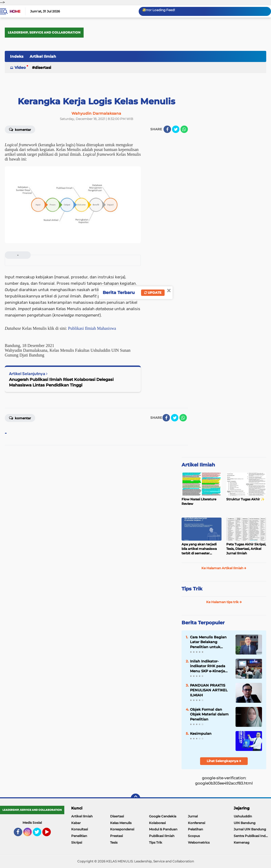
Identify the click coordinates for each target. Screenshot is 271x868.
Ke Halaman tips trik (224, 602)
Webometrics (199, 842)
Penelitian (79, 836)
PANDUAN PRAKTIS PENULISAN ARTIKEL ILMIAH (209, 690)
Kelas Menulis (121, 823)
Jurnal (193, 816)
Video (20, 68)
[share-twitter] (176, 129)
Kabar (76, 823)
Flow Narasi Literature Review (199, 501)
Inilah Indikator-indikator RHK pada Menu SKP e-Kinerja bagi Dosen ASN (208, 666)
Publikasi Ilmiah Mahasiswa (92, 328)
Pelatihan (195, 829)
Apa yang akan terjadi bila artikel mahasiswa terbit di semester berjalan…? (199, 549)
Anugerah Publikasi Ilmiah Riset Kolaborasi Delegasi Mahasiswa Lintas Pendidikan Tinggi (61, 382)
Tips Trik (192, 589)
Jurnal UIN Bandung (250, 829)
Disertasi (43, 68)
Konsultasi (80, 829)
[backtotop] (135, 798)
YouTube (50, 834)
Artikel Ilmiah (43, 56)
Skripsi (77, 842)
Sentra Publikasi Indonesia (252, 836)
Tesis (114, 842)
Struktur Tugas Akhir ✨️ (245, 499)
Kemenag (241, 842)
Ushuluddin (243, 816)
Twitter (39, 834)
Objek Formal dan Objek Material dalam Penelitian (209, 714)
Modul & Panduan (163, 829)
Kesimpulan (201, 733)
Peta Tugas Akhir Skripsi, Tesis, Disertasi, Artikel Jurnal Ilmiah (246, 549)
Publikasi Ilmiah (162, 836)
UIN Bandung (245, 823)
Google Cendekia (163, 816)
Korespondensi (122, 829)
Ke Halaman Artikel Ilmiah (224, 568)
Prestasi (116, 836)
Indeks (17, 56)
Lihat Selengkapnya (224, 761)
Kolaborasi (157, 823)
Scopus (194, 836)
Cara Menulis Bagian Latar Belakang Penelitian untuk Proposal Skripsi (208, 642)
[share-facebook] (167, 129)
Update (153, 293)
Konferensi (197, 823)
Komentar (20, 129)
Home (15, 11)
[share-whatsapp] (184, 129)
